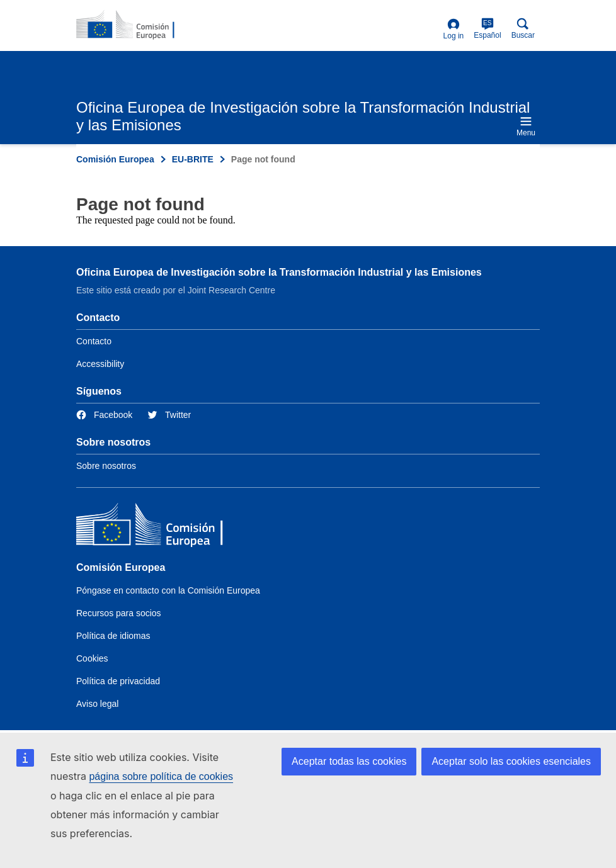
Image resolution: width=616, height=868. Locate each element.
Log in (454, 29)
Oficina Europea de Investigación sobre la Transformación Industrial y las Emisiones (279, 272)
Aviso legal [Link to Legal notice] (97, 704)
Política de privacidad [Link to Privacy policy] (118, 681)
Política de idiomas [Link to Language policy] (113, 636)
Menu (526, 126)
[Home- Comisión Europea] (137, 25)
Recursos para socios (119, 613)
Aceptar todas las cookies (349, 761)
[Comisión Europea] (168, 527)
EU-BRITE (193, 159)
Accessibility (100, 364)
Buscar (523, 29)
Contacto (94, 341)
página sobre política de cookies (161, 776)
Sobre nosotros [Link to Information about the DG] (106, 466)
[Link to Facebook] (104, 415)
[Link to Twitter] (169, 415)
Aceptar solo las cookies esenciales (511, 761)
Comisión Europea (115, 159)
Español (487, 29)
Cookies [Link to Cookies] (92, 658)
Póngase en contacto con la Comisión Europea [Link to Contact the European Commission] (168, 590)
